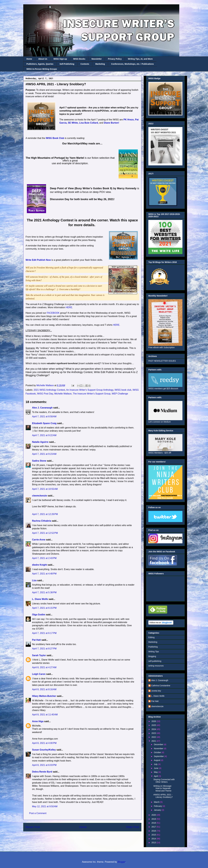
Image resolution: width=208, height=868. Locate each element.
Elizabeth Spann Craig (44, 423)
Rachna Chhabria (42, 521)
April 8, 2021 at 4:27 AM (44, 667)
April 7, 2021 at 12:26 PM (45, 514)
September (159, 756)
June (156, 768)
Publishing (153, 647)
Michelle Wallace (63, 394)
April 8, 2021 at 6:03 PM (44, 765)
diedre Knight (40, 565)
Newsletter (97, 59)
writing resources (156, 666)
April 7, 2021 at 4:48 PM (44, 574)
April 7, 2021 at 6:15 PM (44, 608)
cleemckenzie (40, 496)
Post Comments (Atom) (89, 838)
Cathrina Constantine (161, 686)
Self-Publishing (67, 64)
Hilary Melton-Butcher (44, 696)
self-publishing (155, 661)
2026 (154, 721)
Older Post (133, 827)
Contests (85, 64)
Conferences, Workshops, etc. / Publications (132, 64)
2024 (154, 729)
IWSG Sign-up (60, 59)
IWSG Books (79, 59)
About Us (43, 59)
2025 (154, 725)
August (157, 760)
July (156, 764)
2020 (154, 815)
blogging (152, 656)
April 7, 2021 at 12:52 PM (45, 533)
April (156, 776)
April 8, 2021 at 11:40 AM (45, 715)
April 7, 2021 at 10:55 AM (45, 489)
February (158, 806)
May (156, 772)
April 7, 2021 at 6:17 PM (44, 633)
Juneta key (156, 691)
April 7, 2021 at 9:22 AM (44, 435)
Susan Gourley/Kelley (44, 750)
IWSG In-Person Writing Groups (42, 69)
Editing (151, 637)
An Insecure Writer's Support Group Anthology (90, 390)
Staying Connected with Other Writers (164, 781)
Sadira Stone (39, 461)
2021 (154, 741)
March (157, 802)
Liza (34, 580)
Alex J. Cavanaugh (42, 408)
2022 (154, 737)
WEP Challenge (120, 394)
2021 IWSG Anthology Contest (49, 390)
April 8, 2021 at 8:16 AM (44, 689)
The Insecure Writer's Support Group (92, 394)
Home (29, 59)
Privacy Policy (115, 59)
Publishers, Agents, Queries (40, 64)
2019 (154, 819)
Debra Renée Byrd (42, 772)
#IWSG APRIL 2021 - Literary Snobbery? (163, 796)
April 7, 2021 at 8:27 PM (44, 649)
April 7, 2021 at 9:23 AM (44, 454)
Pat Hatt (36, 640)
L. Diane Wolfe (40, 599)
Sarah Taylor (39, 655)
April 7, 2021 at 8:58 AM (44, 416)
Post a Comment (38, 813)
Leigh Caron (39, 674)
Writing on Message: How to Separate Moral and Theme (163, 788)
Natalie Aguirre (40, 442)
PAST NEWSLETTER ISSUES (162, 361)
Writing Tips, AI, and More (140, 59)
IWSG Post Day (45, 394)
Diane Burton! (112, 123)
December (159, 744)
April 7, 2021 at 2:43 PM (44, 558)
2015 (154, 835)
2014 (154, 839)
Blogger (121, 862)
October (158, 752)
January (158, 810)
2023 (154, 733)
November (159, 748)
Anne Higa (38, 721)
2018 (154, 823)
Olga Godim (39, 615)
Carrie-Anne (39, 540)
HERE (69, 307)
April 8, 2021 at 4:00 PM (44, 743)
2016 (154, 831)
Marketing (100, 64)
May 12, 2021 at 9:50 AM (45, 806)
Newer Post (33, 827)
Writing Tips (154, 652)
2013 (154, 843)
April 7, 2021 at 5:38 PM (44, 592)
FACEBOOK (53, 313)
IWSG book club (123, 390)
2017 (154, 827)
